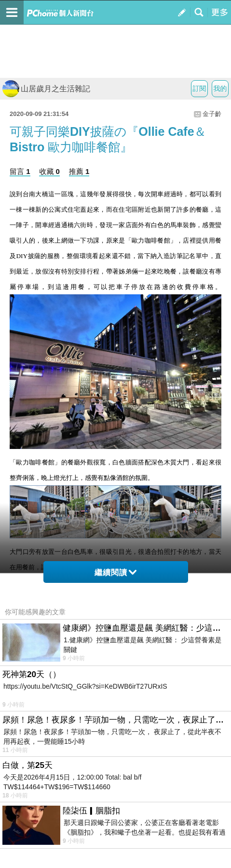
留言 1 (20, 171)
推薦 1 (79, 171)
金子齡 (212, 114)
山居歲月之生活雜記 (46, 89)
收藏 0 (49, 171)
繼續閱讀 (115, 572)
